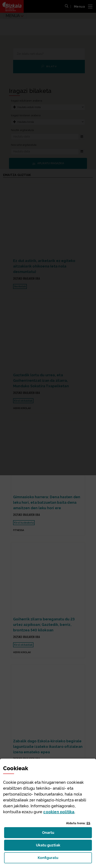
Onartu (52, 834)
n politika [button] (59, 812)
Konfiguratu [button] (65, 859)
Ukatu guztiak (49, 846)
